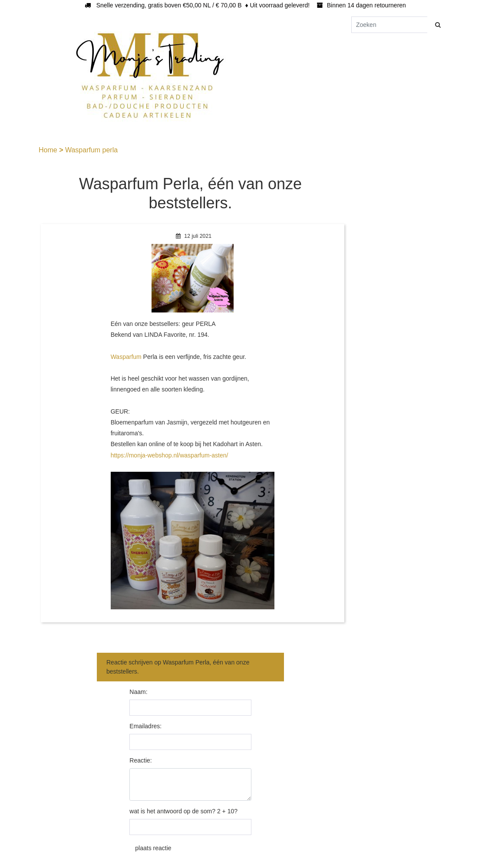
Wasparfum (126, 357)
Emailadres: (145, 726)
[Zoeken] (389, 25)
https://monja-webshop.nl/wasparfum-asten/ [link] (170, 455)
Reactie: (140, 760)
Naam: (138, 692)
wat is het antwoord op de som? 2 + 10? (183, 811)
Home (49, 150)
